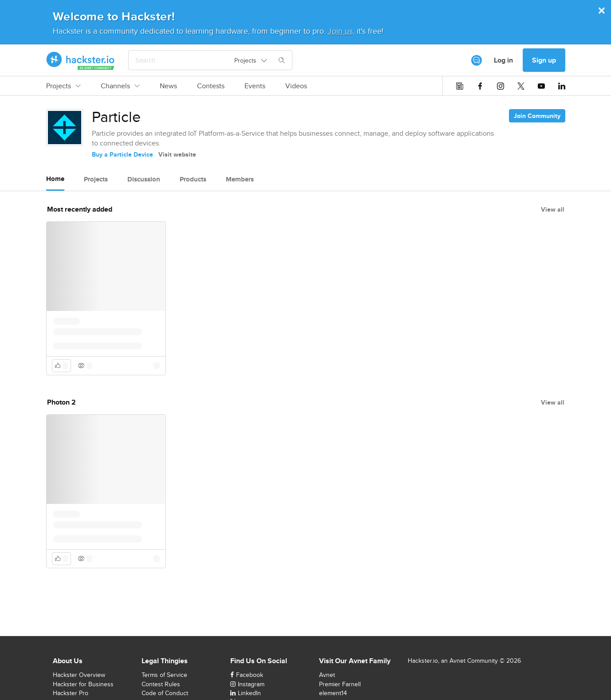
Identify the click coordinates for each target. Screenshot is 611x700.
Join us (340, 31)
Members (240, 179)
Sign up (544, 60)
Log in (503, 60)
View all (553, 209)
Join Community (537, 116)
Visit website (177, 154)
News (168, 86)
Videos (296, 86)
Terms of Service (164, 675)
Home (55, 179)
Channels (120, 86)
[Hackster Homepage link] (81, 60)
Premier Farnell (340, 684)
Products (193, 179)
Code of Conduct (165, 693)
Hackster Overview (79, 675)
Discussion (144, 179)
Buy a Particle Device (122, 154)
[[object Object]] (477, 60)
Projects (63, 86)
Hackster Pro (71, 693)
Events (255, 86)
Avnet (327, 675)
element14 (333, 693)
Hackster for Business (83, 684)
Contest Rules (161, 684)
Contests (211, 86)
